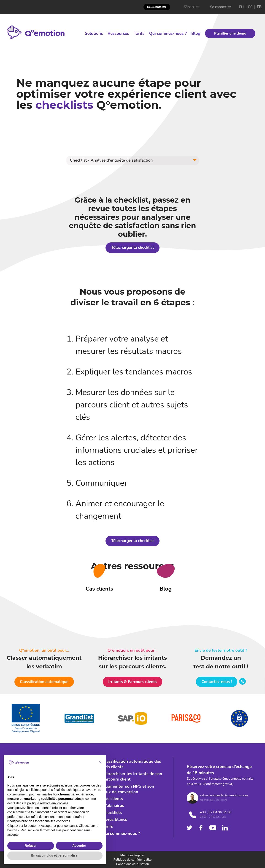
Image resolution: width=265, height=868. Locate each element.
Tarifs (139, 33)
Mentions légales (132, 855)
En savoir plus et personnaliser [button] (55, 855)
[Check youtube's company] (213, 828)
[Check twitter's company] (189, 828)
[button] (133, 160)
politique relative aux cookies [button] (48, 803)
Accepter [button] (79, 846)
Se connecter (220, 7)
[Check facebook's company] (201, 828)
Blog (196, 33)
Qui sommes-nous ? (168, 33)
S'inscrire (191, 7)
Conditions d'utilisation (132, 864)
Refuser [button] (31, 846)
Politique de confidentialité (132, 860)
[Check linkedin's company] (225, 828)
